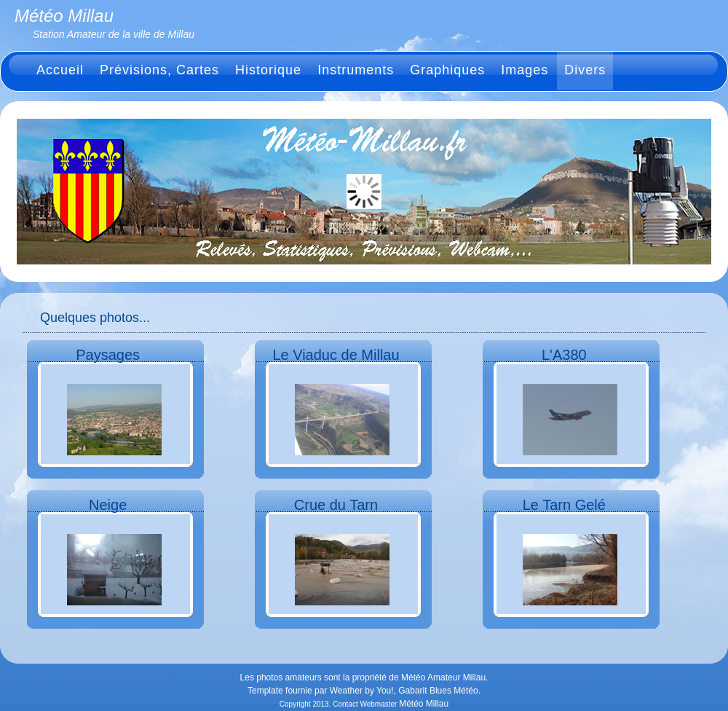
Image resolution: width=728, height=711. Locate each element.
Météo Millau (424, 704)
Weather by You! (362, 691)
